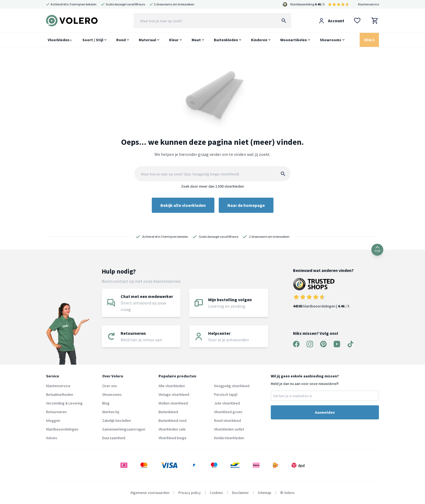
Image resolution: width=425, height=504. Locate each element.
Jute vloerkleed (227, 403)
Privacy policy (190, 493)
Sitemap (265, 493)
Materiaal (147, 40)
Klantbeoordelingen (62, 429)
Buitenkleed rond (173, 420)
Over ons (110, 386)
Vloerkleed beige (173, 438)
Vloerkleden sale (172, 429)
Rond (121, 40)
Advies (52, 438)
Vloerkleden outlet (229, 429)
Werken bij (111, 412)
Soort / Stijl (93, 40)
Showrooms (331, 40)
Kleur (174, 40)
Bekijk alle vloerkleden (183, 205)
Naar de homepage (246, 205)
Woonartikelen (294, 40)
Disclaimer (240, 493)
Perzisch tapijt (226, 394)
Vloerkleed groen (228, 412)
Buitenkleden (226, 40)
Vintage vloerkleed (174, 394)
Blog (106, 403)
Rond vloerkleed (228, 420)
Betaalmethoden (60, 394)
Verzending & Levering (64, 403)
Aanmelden (325, 412)
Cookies (216, 493)
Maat (196, 40)
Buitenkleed (168, 412)
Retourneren (56, 412)
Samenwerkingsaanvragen (124, 429)
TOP (377, 250)
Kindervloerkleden (229, 438)
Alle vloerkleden (172, 386)
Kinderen (259, 40)
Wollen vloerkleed (173, 403)
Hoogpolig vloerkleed (232, 386)
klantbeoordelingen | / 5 (323, 293)
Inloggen (53, 420)
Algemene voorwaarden (150, 493)
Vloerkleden (60, 40)
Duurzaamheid (114, 438)
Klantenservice (368, 4)
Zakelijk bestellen (117, 420)
